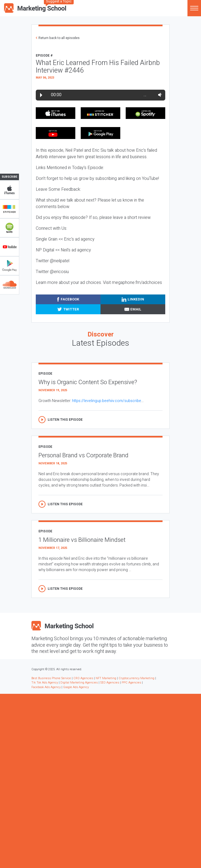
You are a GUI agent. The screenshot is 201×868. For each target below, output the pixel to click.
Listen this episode (65, 420)
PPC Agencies (131, 683)
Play (41, 95)
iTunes (9, 190)
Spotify (9, 228)
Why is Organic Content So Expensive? (88, 382)
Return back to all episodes (59, 38)
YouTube (9, 247)
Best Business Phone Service (51, 678)
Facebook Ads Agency (46, 687)
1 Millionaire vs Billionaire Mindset (82, 540)
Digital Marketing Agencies (79, 683)
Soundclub (9, 285)
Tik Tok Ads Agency (45, 683)
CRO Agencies (83, 678)
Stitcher (9, 209)
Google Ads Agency (76, 687)
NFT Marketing (106, 678)
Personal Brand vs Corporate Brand (83, 455)
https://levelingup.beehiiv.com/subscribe (107, 401)
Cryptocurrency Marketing (137, 678)
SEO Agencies (110, 683)
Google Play (9, 266)
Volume (159, 95)
